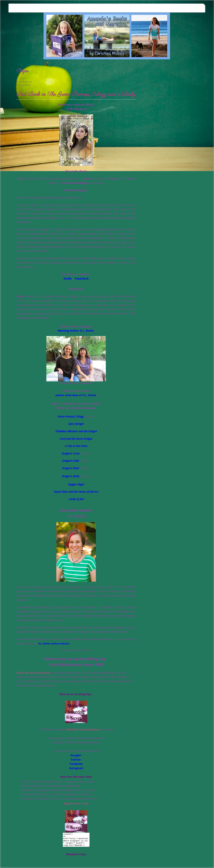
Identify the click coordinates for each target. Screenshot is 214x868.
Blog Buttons (25, 85)
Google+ (76, 755)
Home (22, 78)
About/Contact (25, 82)
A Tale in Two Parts (76, 446)
